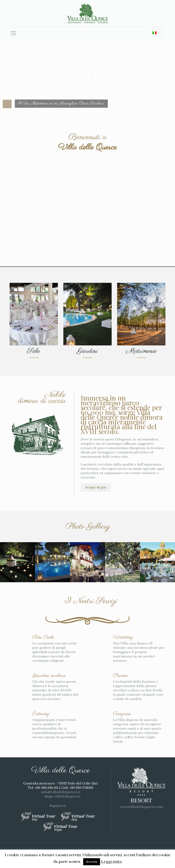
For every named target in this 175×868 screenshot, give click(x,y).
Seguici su (60, 806)
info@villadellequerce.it (60, 792)
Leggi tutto (111, 862)
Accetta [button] (92, 862)
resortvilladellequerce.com (141, 807)
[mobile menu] (13, 33)
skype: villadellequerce (60, 796)
